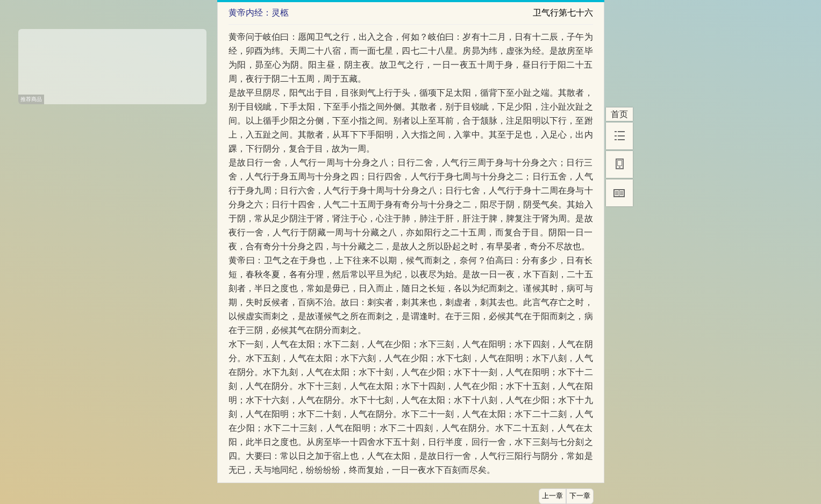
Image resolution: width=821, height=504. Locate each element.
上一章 (552, 496)
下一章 (580, 496)
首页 (619, 114)
